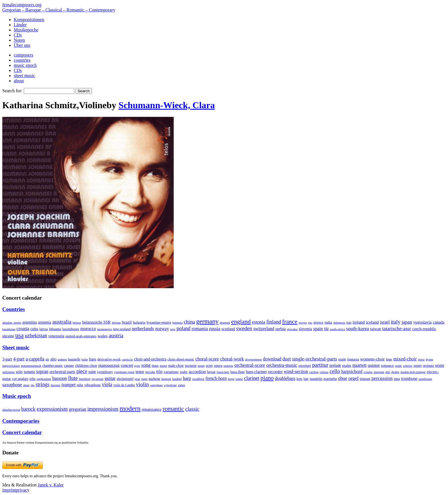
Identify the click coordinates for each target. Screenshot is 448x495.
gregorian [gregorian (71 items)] (78, 409)
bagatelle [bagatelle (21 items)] (74, 359)
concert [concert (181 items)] (127, 365)
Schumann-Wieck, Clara (167, 105)
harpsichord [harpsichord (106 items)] (352, 371)
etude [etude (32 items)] (342, 359)
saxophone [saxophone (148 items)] (12, 385)
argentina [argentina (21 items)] (30, 322)
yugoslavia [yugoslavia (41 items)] (422, 322)
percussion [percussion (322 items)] (382, 378)
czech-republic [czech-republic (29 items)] (424, 329)
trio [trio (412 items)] (159, 371)
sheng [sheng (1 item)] (26, 385)
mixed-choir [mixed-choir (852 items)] (405, 359)
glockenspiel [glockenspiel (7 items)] (125, 379)
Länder (20, 25)
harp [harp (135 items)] (187, 378)
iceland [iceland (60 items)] (372, 322)
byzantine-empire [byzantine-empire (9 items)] (159, 322)
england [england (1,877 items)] (241, 322)
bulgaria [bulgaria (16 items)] (139, 322)
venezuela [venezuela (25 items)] (56, 336)
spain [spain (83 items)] (318, 329)
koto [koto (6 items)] (299, 379)
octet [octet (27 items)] (209, 366)
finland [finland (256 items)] (274, 322)
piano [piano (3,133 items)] (267, 378)
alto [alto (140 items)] (53, 359)
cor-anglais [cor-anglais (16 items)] (20, 379)
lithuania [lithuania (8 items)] (55, 329)
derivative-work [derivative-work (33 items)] (109, 359)
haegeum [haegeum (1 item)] (166, 379)
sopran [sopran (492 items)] (42, 371)
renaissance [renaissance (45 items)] (152, 409)
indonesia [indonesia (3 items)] (339, 322)
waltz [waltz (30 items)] (184, 372)
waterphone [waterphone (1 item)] (156, 385)
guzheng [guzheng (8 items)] (154, 379)
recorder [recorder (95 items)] (275, 371)
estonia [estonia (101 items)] (258, 322)
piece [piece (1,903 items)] (82, 371)
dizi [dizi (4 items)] (388, 372)
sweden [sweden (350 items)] (244, 328)
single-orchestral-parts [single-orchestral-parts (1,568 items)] (315, 359)
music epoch (25, 65)
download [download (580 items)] (272, 359)
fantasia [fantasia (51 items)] (353, 359)
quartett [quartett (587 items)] (359, 365)
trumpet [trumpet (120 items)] (68, 385)
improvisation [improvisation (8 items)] (11, 366)
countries (22, 60)
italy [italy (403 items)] (396, 322)
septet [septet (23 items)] (418, 366)
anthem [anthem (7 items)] (62, 359)
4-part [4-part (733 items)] (19, 359)
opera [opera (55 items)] (218, 365)
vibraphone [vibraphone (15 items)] (92, 385)
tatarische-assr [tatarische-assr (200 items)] (397, 328)
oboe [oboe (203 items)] (343, 378)
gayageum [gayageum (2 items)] (97, 379)
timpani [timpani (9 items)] (365, 379)
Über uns (22, 45)
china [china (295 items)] (189, 322)
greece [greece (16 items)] (318, 322)
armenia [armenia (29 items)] (45, 322)
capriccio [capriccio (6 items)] (127, 359)
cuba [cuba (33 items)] (34, 329)
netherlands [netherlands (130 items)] (143, 329)
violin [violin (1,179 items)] (142, 384)
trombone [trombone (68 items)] (409, 378)
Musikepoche (26, 30)
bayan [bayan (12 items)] (211, 372)
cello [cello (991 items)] (335, 371)
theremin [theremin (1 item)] (55, 385)
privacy (23, 490)
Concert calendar (22, 432)
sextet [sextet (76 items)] (439, 365)
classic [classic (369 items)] (192, 409)
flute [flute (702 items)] (73, 378)
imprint (9, 490)
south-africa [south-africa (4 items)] (337, 329)
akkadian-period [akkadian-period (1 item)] (11, 410)
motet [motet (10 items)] (163, 366)
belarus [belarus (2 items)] (77, 323)
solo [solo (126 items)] (19, 372)
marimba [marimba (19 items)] (330, 379)
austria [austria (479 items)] (116, 335)
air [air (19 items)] (47, 359)
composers (23, 55)
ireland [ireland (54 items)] (359, 322)
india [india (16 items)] (328, 322)
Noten (19, 40)
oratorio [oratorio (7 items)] (228, 366)
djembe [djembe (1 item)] (395, 372)
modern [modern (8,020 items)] (130, 408)
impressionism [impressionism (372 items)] (103, 409)
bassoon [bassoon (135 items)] (60, 378)
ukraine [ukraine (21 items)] (8, 336)
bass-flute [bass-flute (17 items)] (237, 372)
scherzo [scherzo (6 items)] (408, 366)
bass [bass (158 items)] (93, 359)
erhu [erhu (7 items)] (32, 379)
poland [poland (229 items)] (184, 328)
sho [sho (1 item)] (32, 385)
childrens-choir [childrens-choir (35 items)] (86, 366)
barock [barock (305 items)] (28, 409)
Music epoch (17, 396)
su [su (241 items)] (326, 328)
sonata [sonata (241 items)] (29, 371)
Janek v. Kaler (51, 485)
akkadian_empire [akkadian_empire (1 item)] (12, 323)
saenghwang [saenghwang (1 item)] (425, 379)
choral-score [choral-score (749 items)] (207, 359)
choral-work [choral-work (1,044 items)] (232, 359)
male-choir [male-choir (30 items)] (176, 366)
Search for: (12, 91)
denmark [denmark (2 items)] (225, 323)
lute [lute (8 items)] (306, 379)
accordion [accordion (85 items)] (197, 371)
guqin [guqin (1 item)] (144, 379)
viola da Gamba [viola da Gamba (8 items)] (124, 385)
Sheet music (16, 347)
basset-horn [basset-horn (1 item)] (223, 372)
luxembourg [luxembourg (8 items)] (71, 329)
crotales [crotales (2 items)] (368, 372)
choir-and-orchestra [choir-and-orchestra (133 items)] (150, 359)
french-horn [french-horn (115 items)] (216, 378)
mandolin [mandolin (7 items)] (316, 379)
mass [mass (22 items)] (155, 366)
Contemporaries (21, 421)
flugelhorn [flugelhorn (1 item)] (85, 379)
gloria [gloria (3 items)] (421, 359)
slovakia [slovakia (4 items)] (292, 329)
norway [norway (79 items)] (162, 329)
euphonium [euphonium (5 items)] (44, 379)
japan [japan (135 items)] (407, 322)
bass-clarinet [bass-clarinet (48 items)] (256, 372)
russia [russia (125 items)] (215, 329)
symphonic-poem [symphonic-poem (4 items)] (124, 372)
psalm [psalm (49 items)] (347, 365)
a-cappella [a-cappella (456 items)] (35, 359)
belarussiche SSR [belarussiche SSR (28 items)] (96, 322)
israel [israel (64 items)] (385, 322)
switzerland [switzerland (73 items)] (264, 329)
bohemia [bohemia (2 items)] (177, 323)
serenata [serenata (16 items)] (428, 366)
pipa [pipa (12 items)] (397, 379)
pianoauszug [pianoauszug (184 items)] (109, 365)
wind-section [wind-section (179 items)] (296, 371)
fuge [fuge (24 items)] (389, 359)
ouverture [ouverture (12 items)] (305, 366)
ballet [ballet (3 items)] (85, 359)
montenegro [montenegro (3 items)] (105, 329)
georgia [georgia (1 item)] (303, 323)
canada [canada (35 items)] (439, 322)
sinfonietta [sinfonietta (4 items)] (8, 372)
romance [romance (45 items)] (387, 365)
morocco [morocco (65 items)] (88, 329)
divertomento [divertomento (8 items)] (254, 359)
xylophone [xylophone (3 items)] (170, 385)
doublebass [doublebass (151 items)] (285, 378)
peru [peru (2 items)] (173, 329)
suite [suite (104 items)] (92, 372)
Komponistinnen (29, 20)
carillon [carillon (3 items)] (314, 372)
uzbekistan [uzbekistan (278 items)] (36, 336)
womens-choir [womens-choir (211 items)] (373, 359)
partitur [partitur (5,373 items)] (320, 365)
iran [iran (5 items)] (349, 322)
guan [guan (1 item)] (138, 379)
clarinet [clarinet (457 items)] (252, 378)
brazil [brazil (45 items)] (127, 322)
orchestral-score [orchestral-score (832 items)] (250, 365)
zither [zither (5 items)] (182, 385)
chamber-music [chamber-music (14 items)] (53, 366)
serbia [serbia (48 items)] (281, 329)
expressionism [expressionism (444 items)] (52, 409)
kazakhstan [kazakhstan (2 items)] (9, 329)
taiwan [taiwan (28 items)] (376, 329)
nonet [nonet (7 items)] (201, 366)
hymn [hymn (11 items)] (429, 359)
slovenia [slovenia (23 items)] (305, 329)
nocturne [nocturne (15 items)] (191, 366)
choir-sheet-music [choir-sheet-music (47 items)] (181, 359)
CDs (18, 35)
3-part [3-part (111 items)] (7, 359)
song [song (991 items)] (146, 365)
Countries (14, 309)
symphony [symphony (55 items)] (105, 372)
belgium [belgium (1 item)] (116, 323)
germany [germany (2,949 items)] (207, 321)
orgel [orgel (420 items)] (353, 378)
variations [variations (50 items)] (171, 372)
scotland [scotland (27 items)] (228, 329)
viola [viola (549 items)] (107, 384)
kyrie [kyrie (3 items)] (137, 366)
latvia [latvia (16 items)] (44, 329)
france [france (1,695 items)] (290, 322)
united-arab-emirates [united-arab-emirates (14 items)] (81, 336)
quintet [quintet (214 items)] (374, 365)
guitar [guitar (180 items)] (110, 378)
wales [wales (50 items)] (103, 336)
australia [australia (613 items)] (62, 322)
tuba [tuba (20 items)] (80, 385)
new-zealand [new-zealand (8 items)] (122, 329)
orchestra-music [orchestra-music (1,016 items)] (282, 365)
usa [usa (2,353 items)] (19, 335)
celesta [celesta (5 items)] (324, 372)
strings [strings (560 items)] (43, 384)
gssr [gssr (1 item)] (310, 323)
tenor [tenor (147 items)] (140, 372)
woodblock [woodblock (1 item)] (198, 379)
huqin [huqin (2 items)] (231, 379)
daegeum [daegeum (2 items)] (379, 372)
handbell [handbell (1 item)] (177, 379)
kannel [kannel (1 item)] (239, 379)
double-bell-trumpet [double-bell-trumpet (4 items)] (413, 372)
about (19, 81)
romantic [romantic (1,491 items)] (173, 409)
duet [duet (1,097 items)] (287, 359)
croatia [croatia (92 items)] (23, 329)
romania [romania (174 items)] (200, 328)
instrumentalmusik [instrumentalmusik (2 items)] (31, 366)
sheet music (24, 76)
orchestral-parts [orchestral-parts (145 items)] (62, 372)
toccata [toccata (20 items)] (150, 372)
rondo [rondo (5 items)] (398, 366)
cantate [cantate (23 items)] (69, 366)
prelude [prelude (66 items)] (335, 365)
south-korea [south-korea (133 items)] (358, 329)
